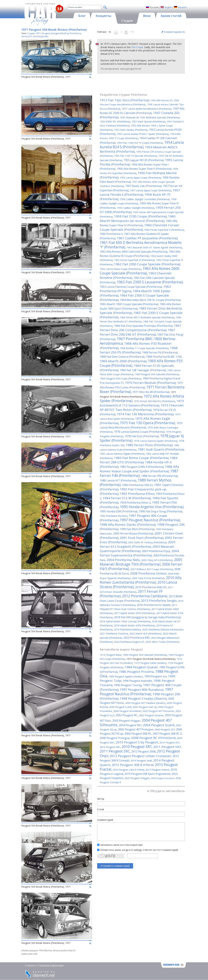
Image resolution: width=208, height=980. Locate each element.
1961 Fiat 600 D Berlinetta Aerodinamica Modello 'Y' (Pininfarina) (141, 245)
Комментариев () (175, 32)
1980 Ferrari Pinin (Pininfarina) (149, 445)
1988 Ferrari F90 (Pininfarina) (159, 476)
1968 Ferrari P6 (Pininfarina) (160, 352)
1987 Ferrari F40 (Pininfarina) (139, 473)
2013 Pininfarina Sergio (159, 601)
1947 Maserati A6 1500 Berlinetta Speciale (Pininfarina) (150, 117)
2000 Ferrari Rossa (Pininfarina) (133, 533)
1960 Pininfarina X (111, 234)
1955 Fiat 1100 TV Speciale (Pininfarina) (136, 156)
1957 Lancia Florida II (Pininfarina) (140, 192)
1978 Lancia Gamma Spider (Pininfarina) (156, 441)
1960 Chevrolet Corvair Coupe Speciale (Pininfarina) (139, 227)
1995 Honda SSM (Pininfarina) (119, 511)
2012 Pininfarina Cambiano (145, 596)
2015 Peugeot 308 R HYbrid (133, 765)
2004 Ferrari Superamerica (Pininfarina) (139, 553)
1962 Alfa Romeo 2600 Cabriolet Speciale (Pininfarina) (134, 252)
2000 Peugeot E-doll (120, 707)
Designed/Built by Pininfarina (66, 33)
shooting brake (41, 36)
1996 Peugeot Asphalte (137, 681)
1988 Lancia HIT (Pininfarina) (118, 480)
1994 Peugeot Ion (155, 676)
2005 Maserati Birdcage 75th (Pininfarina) (141, 562)
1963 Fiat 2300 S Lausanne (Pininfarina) (150, 282)
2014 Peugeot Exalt (141, 761)
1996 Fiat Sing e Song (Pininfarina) (161, 511)
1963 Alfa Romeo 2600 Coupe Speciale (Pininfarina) (140, 271)
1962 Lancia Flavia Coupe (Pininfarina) (120, 269)
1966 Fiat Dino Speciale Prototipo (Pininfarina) (143, 326)
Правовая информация (51, 965)
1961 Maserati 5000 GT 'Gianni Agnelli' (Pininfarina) (154, 247)
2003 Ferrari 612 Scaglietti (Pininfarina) (137, 544)
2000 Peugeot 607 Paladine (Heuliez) (145, 703)
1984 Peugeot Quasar (141, 667)
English (168, 7)
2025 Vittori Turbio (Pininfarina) (163, 642)
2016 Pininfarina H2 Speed (154, 605)
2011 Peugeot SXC (115, 751)
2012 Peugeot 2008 (143, 752)
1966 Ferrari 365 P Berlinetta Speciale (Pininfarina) (147, 317)
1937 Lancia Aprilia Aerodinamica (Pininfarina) (147, 109)
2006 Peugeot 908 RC (138, 734)
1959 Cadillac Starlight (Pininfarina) (136, 208)
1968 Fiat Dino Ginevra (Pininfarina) (122, 357)
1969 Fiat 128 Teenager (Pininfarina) (143, 370)
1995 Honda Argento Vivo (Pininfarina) (152, 507)
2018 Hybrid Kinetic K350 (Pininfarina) (134, 625)
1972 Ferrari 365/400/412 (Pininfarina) (154, 401)
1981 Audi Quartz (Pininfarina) (161, 449)
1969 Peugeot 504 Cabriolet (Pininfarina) (157, 374)
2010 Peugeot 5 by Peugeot (137, 742)
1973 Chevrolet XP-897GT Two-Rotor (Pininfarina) (142, 408)
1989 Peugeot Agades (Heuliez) (126, 676)
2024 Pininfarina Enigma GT (129, 642)
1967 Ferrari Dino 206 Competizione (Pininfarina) (140, 328)
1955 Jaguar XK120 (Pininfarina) (144, 160)
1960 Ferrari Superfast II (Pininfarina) (164, 230)
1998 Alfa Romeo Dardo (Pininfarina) (128, 525)
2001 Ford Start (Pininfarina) (142, 538)
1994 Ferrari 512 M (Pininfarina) (127, 498)
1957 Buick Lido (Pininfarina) (143, 186)
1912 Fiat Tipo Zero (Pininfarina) (124, 100)
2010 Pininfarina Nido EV (151, 587)
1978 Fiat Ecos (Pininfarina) (142, 436)
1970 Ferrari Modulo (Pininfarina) (150, 383)
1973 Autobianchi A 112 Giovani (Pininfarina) (142, 403)
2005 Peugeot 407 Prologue (136, 729)
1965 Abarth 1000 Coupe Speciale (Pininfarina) (129, 304)
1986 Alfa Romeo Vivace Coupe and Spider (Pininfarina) (139, 469)
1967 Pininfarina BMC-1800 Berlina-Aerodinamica (138, 341)
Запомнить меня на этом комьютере (121, 845)
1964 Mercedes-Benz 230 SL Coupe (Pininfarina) (150, 300)
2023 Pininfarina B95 (136, 638)
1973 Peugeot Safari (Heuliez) (150, 663)
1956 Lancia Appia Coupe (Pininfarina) (140, 178)
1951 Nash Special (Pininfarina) (148, 122)
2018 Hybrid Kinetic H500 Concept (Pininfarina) (125, 621)
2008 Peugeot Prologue (115, 738)
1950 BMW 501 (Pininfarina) (115, 122)
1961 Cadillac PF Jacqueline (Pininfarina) (147, 238)
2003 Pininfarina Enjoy (156, 551)
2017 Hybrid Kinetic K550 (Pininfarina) (134, 613)
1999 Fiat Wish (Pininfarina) (137, 529)
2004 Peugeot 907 (130, 725)
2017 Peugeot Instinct (157, 770)
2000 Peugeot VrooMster (127, 711)
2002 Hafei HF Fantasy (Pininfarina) (147, 542)
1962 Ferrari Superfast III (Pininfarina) (134, 260)
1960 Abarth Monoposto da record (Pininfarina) (138, 219)
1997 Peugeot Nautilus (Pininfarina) (150, 520)
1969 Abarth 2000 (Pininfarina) (123, 361)
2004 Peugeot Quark (159, 725)
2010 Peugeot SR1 (137, 747)
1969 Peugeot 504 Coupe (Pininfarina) (120, 379)
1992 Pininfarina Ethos (137, 494)
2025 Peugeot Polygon (137, 778)
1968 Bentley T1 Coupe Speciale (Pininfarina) (144, 348)
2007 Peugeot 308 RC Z (167, 734)
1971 (38, 33)
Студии (31, 33)
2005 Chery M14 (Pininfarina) (157, 560)
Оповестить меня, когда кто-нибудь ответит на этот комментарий (139, 850)
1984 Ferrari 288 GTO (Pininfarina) (138, 460)
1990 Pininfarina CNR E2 (137, 485)
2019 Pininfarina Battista (127, 629)
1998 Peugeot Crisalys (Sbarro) (143, 698)
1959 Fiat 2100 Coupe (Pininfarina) (140, 216)
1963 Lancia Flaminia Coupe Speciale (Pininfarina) (131, 287)
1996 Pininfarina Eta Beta (114, 516)
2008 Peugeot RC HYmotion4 (153, 738)
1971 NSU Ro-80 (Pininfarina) (151, 392)
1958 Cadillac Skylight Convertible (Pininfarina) (145, 199)
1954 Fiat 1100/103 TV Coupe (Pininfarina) (140, 143)
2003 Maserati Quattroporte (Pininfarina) (137, 549)
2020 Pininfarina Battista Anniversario (163, 629)
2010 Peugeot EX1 (169, 742)
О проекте (31, 965)
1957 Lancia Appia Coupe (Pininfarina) (151, 190)
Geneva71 (27, 36)
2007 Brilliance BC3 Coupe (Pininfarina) (152, 569)
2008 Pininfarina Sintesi (148, 573)
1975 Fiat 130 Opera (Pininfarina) (147, 423)
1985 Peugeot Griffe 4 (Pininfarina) (142, 467)
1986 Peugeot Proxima (136, 672)
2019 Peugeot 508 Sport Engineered (147, 774)
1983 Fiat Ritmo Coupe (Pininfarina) (141, 458)
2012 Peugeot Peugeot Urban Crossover (140, 756)
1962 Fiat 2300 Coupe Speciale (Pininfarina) (147, 264)
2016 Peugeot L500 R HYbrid (128, 770)
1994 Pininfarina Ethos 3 (135, 503)
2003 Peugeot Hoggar (126, 721)
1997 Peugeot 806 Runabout (142, 690)
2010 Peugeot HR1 (110, 747)
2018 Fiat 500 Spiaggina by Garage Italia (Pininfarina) (147, 617)
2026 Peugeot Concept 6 (163, 778)
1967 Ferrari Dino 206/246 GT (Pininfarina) (137, 332)
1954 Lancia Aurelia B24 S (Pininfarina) (142, 145)
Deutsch (182, 7)
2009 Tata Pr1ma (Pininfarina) (148, 578)
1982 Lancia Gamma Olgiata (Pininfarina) (122, 454)
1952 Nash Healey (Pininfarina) (131, 130)
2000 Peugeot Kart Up (145, 707)
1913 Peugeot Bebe (111, 655)
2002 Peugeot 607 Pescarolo (158, 711)
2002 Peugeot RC (127, 715)
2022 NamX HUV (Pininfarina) (145, 634)
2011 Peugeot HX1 (167, 747)
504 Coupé (137, 47)
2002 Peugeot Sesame (151, 715)
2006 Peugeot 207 (165, 729)
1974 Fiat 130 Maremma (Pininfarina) (145, 414)
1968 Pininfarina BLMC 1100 (164, 357)
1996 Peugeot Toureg (128, 685)
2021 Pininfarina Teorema (114, 634)
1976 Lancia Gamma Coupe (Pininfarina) (139, 432)
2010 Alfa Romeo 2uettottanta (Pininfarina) (141, 580)
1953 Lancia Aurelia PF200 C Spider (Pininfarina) (143, 134)
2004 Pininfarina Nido (123, 560)
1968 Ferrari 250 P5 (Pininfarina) (139, 350)
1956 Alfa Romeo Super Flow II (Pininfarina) (144, 169)
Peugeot (46, 33)
